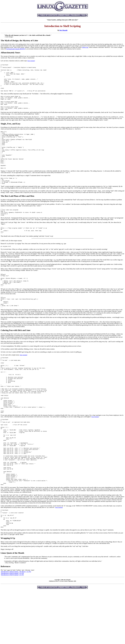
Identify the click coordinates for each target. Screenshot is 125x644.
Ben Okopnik (63, 30)
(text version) (31, 61)
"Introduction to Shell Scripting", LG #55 (12, 629)
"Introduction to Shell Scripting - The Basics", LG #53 (16, 626)
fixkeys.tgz (85, 47)
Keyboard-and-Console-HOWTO (16, 49)
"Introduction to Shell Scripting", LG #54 (12, 627)
